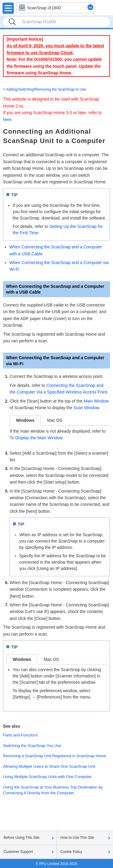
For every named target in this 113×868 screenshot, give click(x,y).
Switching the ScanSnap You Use (32, 746)
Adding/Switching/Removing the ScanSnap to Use (46, 89)
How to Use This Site (77, 838)
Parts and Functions (20, 735)
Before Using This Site (22, 838)
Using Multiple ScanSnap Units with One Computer (47, 777)
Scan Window (86, 408)
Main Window (96, 401)
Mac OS (55, 420)
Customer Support (18, 852)
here (7, 120)
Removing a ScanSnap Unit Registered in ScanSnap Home (55, 756)
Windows (25, 420)
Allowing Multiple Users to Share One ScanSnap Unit (49, 766)
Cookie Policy (72, 852)
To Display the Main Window (36, 438)
